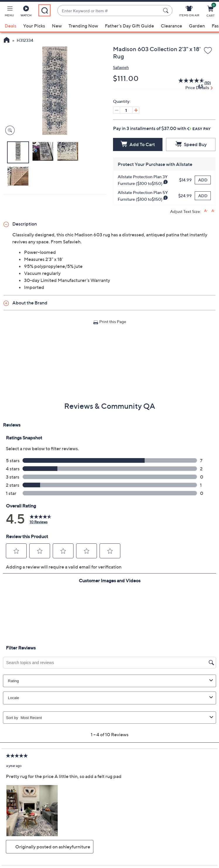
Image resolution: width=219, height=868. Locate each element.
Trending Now (83, 26)
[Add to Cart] (138, 144)
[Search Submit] (167, 11)
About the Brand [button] (30, 303)
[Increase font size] (206, 211)
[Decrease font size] (213, 211)
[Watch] (26, 12)
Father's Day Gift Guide (129, 26)
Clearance (171, 26)
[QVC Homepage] (7, 41)
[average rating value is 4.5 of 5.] (188, 83)
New (57, 26)
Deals (11, 26)
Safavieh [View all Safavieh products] (121, 67)
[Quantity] (126, 110)
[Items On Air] (189, 12)
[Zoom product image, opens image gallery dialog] (9, 130)
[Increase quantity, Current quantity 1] (136, 110)
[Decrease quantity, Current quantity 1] (117, 110)
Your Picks (34, 26)
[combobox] (109, 11)
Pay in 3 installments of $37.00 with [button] (162, 128)
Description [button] (25, 224)
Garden (197, 26)
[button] (9, 12)
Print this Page (113, 322)
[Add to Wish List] (208, 51)
